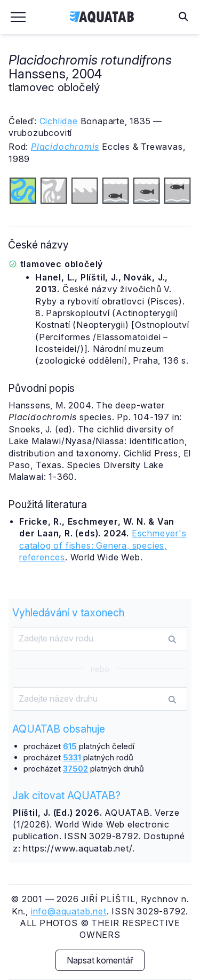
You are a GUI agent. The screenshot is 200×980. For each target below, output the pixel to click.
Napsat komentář (100, 960)
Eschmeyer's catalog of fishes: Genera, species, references (103, 545)
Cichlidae (59, 121)
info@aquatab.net (69, 911)
